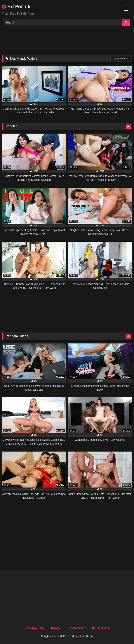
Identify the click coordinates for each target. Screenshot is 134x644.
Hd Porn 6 (16, 6)
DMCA (55, 628)
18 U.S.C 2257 (35, 628)
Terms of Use (100, 628)
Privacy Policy (76, 628)
